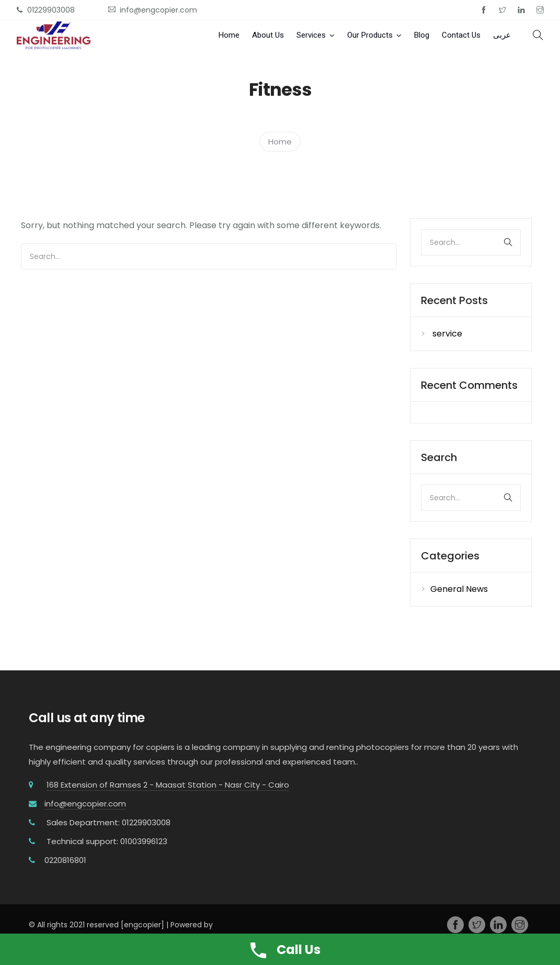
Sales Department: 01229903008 (108, 822)
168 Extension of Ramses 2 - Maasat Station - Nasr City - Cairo (168, 785)
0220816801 (65, 860)
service (447, 334)
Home (229, 35)
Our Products (370, 35)
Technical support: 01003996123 (107, 841)
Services (311, 35)
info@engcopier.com (85, 804)
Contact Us (461, 35)
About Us (268, 35)
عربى (502, 35)
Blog (422, 35)
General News (459, 589)
